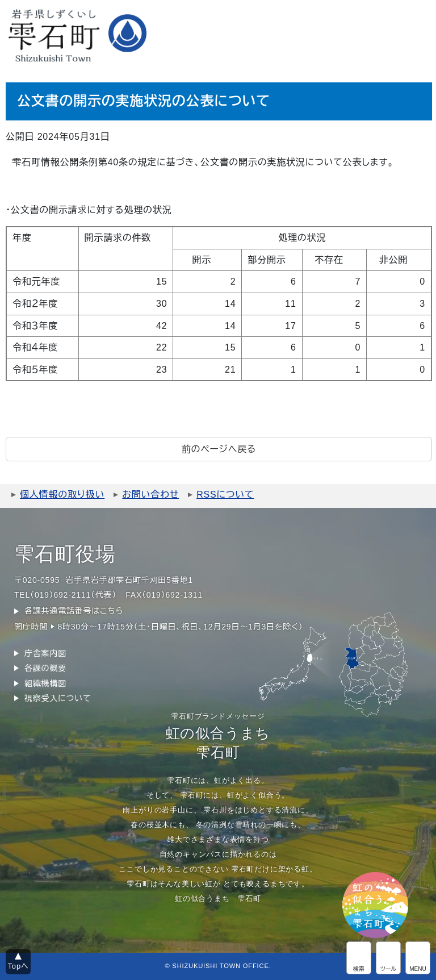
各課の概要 (45, 668)
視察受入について (58, 698)
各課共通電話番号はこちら (74, 611)
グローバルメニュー (418, 958)
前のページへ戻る (219, 449)
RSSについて (225, 495)
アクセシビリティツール (388, 958)
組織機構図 (45, 683)
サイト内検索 (359, 958)
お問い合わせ (150, 495)
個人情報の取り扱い (62, 495)
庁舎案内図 (45, 653)
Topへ (18, 966)
